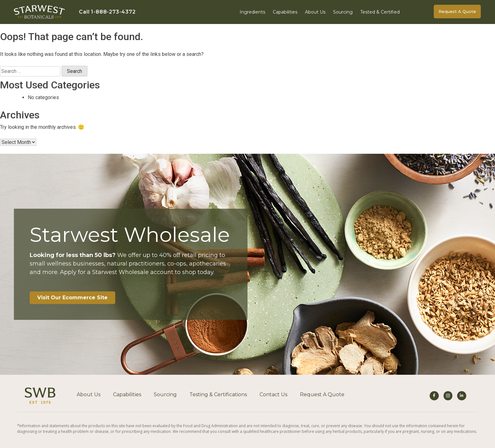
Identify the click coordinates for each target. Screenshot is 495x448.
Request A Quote (322, 394)
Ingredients (252, 12)
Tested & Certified (380, 12)
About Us (315, 12)
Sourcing (343, 12)
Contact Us (273, 394)
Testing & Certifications (218, 394)
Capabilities (285, 12)
